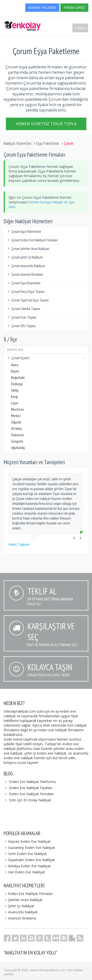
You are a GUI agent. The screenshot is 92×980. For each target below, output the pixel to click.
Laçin (15, 403)
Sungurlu (17, 441)
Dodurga (17, 384)
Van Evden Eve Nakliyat (24, 872)
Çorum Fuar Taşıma (21, 317)
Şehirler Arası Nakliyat (23, 900)
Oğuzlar (16, 422)
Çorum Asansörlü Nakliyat (26, 266)
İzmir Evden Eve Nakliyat (25, 854)
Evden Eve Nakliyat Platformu (33, 782)
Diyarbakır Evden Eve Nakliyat (29, 860)
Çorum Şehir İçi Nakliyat (25, 257)
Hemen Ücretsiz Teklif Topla (46, 123)
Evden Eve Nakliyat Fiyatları (31, 788)
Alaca (15, 365)
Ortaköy (17, 428)
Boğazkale (18, 378)
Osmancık (17, 435)
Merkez (16, 416)
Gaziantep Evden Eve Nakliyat (29, 848)
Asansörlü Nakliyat (21, 912)
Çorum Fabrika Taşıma (23, 309)
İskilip (15, 390)
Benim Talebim (42, 7)
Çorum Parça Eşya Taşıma (25, 292)
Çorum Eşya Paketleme (24, 231)
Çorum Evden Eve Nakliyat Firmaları (32, 240)
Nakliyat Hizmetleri (18, 143)
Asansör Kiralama (20, 918)
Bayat (15, 371)
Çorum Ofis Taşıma (21, 326)
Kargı (14, 397)
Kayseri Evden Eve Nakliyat (27, 841)
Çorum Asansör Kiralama (25, 274)
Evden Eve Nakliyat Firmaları (31, 794)
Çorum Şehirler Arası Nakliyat (28, 249)
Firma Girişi (74, 7)
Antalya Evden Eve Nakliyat (27, 866)
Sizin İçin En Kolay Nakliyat (30, 800)
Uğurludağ (18, 448)
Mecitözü (17, 409)
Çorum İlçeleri (46, 358)
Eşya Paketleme (48, 143)
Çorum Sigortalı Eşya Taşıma (27, 300)
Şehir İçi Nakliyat (19, 906)
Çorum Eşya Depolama (23, 283)
